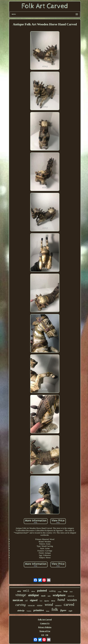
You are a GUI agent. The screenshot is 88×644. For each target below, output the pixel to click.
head (71, 592)
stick (19, 591)
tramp (60, 592)
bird (41, 601)
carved (69, 604)
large (66, 591)
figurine (47, 601)
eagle (70, 611)
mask (43, 596)
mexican (18, 600)
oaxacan (31, 605)
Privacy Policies (45, 627)
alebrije (21, 611)
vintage (21, 595)
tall (26, 601)
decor (33, 591)
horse (48, 611)
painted (42, 591)
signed (34, 600)
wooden (72, 600)
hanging (29, 611)
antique (34, 595)
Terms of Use (45, 631)
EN (43, 635)
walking (52, 591)
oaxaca (58, 605)
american (71, 596)
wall (26, 591)
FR (47, 635)
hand (61, 600)
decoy (53, 601)
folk (55, 609)
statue (40, 605)
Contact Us (45, 623)
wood (49, 605)
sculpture (59, 595)
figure (63, 610)
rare (49, 596)
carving (21, 605)
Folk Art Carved (45, 620)
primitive (39, 610)
